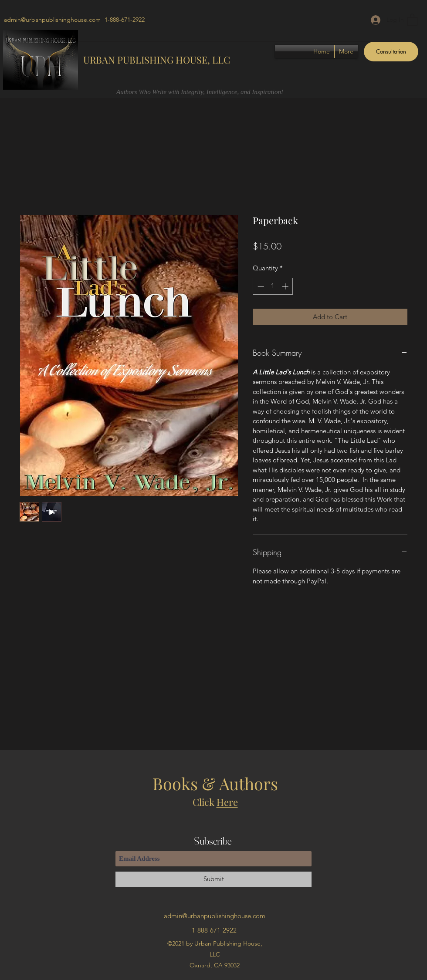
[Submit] (213, 879)
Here (227, 802)
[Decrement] (260, 286)
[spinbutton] (273, 286)
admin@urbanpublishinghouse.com (52, 20)
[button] (412, 19)
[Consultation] (391, 52)
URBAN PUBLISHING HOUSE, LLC (157, 60)
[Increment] (286, 286)
